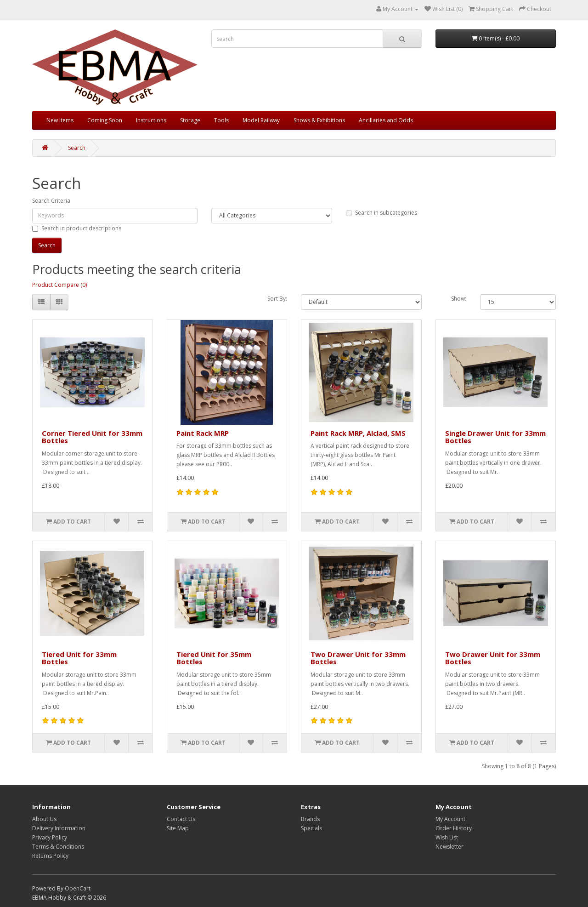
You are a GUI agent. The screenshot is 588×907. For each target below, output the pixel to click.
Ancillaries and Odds (386, 120)
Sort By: (277, 299)
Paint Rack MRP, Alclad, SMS (358, 433)
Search (77, 148)
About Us (44, 819)
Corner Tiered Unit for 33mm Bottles (92, 437)
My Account (450, 819)
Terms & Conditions (58, 847)
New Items (60, 120)
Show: (459, 299)
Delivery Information (59, 828)
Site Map (178, 828)
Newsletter (449, 847)
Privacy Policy (50, 837)
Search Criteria (51, 201)
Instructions (151, 120)
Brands (310, 819)
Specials (311, 828)
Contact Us (181, 819)
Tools (221, 120)
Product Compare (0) (59, 285)
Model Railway (261, 120)
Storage (190, 120)
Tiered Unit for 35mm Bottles (214, 658)
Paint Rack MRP (203, 433)
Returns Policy (50, 856)
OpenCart (78, 888)
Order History (454, 828)
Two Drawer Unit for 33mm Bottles (358, 658)
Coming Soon (105, 120)
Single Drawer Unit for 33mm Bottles (495, 437)
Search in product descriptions (77, 228)
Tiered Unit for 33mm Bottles (79, 658)
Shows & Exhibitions (319, 120)
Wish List (447, 837)
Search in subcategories (382, 213)
